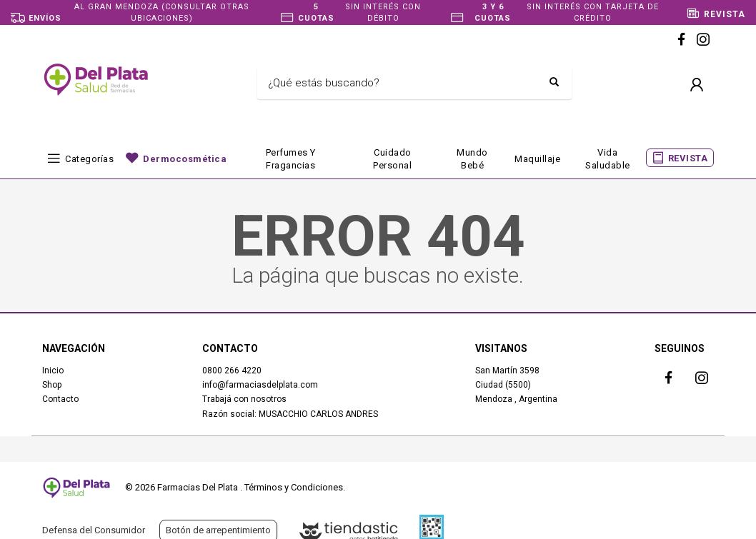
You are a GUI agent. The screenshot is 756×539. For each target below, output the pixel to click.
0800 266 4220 (232, 371)
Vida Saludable (608, 159)
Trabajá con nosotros (244, 399)
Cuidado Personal (392, 159)
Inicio (53, 371)
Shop (52, 385)
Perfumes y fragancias (291, 159)
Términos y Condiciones (294, 487)
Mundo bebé (472, 159)
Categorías (89, 159)
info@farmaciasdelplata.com (260, 385)
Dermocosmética (185, 159)
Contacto (60, 399)
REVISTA (688, 158)
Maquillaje (537, 159)
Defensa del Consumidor (94, 530)
